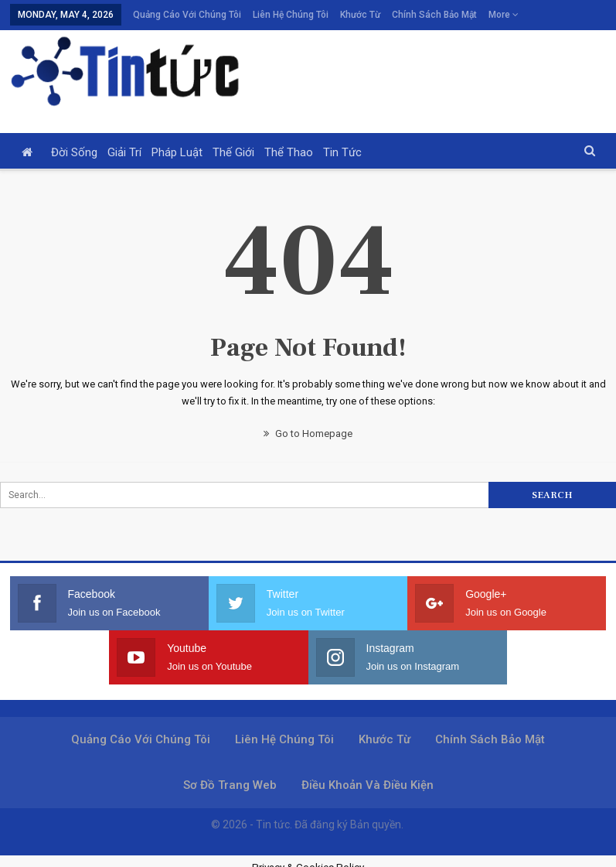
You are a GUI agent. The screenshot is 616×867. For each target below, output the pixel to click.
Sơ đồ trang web (230, 785)
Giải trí (124, 152)
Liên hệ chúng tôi (291, 15)
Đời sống (74, 152)
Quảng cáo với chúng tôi (187, 15)
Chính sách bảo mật (434, 15)
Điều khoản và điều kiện (368, 785)
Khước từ (360, 15)
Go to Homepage (308, 433)
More (504, 15)
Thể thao (289, 152)
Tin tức (342, 152)
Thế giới (233, 152)
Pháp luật (177, 152)
